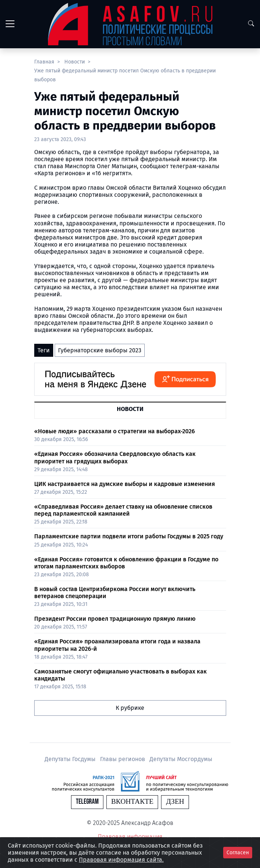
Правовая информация (130, 837)
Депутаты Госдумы (71, 759)
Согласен (238, 853)
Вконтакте (132, 802)
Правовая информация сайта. (121, 860)
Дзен (175, 802)
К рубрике (130, 708)
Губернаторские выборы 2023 (100, 350)
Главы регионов (123, 759)
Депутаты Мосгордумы (181, 759)
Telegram (87, 802)
